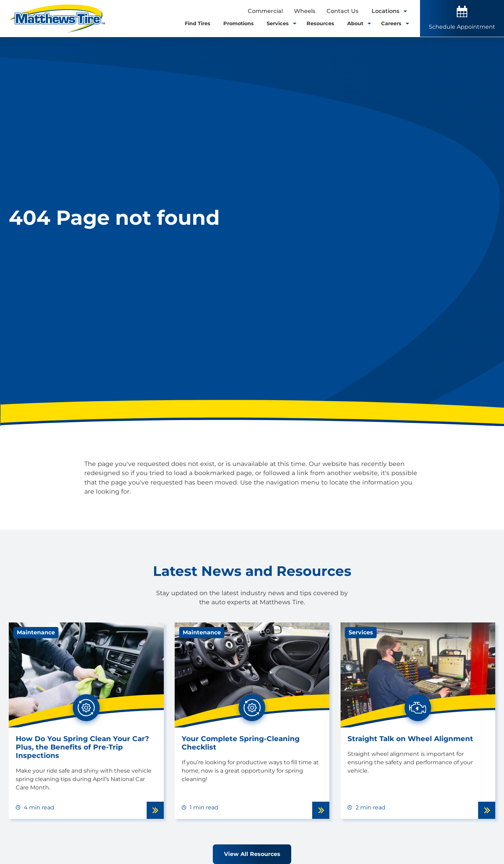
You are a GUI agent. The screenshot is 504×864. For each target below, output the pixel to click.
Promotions (239, 23)
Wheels (305, 11)
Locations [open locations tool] (389, 11)
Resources (320, 23)
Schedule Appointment (462, 18)
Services (280, 23)
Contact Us (342, 11)
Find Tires (198, 23)
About (358, 23)
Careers (394, 23)
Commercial (265, 11)
